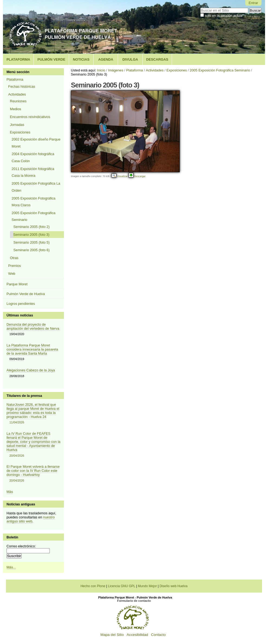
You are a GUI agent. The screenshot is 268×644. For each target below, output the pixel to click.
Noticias (81, 59)
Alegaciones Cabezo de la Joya (31, 370)
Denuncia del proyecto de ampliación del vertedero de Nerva (33, 326)
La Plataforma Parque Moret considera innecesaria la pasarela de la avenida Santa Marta (32, 349)
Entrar (253, 3)
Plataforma (18, 59)
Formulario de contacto (134, 601)
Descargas (157, 59)
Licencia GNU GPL (122, 586)
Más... (11, 567)
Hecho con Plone (93, 586)
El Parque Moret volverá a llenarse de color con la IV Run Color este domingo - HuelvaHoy (34, 474)
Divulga (130, 59)
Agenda (106, 59)
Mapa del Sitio (112, 635)
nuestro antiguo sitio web (31, 519)
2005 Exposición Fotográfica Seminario (220, 70)
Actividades (155, 70)
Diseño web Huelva (173, 586)
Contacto (158, 635)
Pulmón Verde (51, 59)
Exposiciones (177, 70)
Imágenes (116, 70)
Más (10, 492)
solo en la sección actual (223, 16)
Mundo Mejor (147, 586)
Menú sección (18, 72)
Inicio (101, 70)
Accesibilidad (137, 635)
